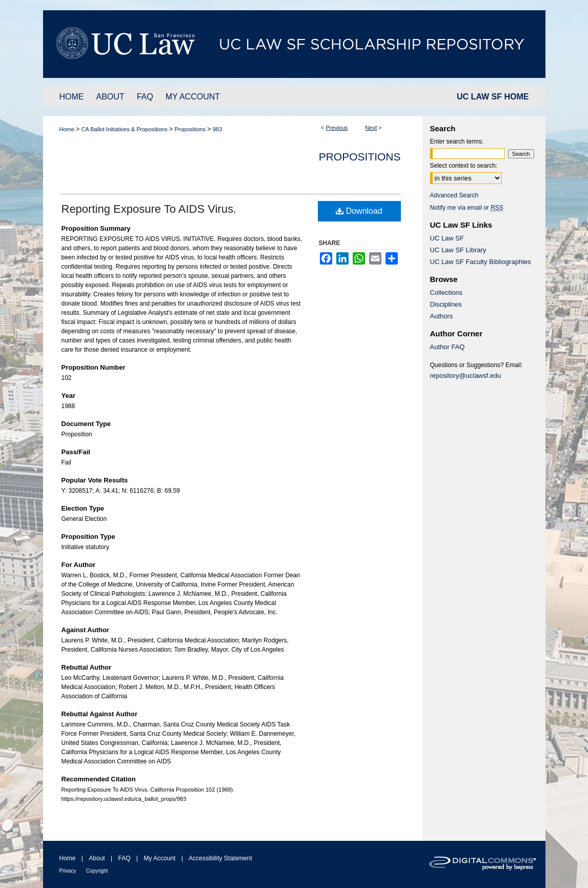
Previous (337, 128)
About (97, 858)
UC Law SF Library (458, 250)
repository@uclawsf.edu (466, 376)
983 (217, 129)
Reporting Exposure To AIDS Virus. (149, 209)
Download (359, 211)
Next (371, 128)
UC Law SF (447, 238)
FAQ (124, 858)
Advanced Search (454, 195)
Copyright (97, 871)
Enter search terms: (457, 142)
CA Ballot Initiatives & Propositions (125, 129)
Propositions (190, 129)
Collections (447, 292)
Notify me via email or (467, 208)
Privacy (68, 871)
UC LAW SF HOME (493, 97)
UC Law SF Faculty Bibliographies (481, 262)
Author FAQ (448, 347)
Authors (442, 316)
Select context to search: (464, 166)
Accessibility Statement (220, 858)
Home (67, 129)
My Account (159, 858)
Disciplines (446, 304)
